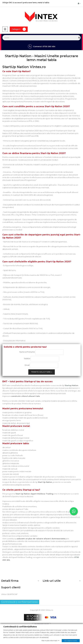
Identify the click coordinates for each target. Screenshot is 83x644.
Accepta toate (71, 640)
